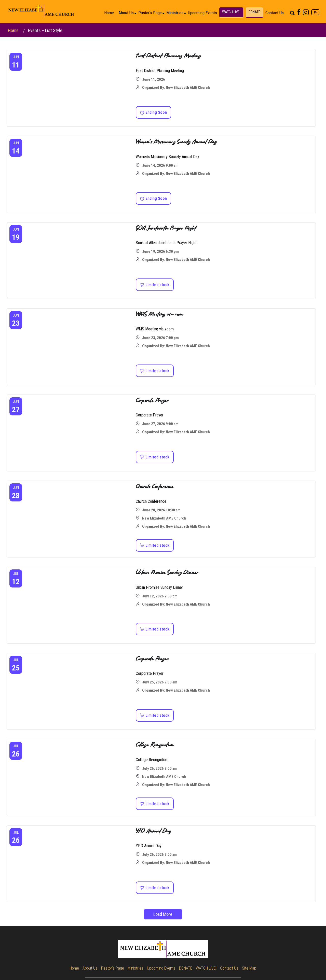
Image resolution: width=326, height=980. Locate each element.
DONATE (254, 12)
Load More (163, 914)
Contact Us (275, 13)
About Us (126, 13)
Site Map (249, 968)
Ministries (175, 13)
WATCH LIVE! (231, 12)
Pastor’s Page (150, 13)
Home (109, 13)
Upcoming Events (202, 13)
